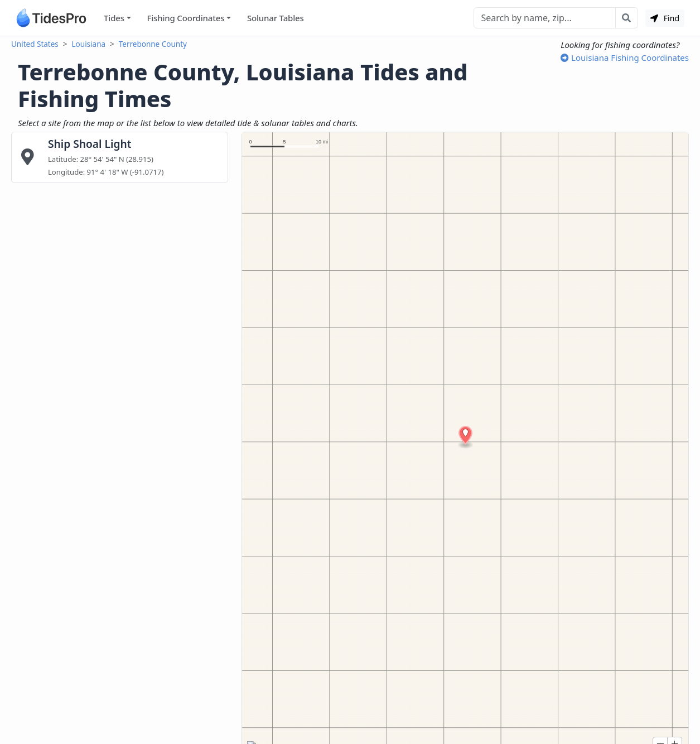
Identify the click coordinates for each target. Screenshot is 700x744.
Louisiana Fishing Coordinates (625, 57)
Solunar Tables (276, 18)
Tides (114, 18)
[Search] (545, 18)
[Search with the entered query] (627, 18)
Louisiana (89, 44)
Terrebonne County (153, 44)
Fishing (185, 18)
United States (35, 44)
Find (665, 18)
